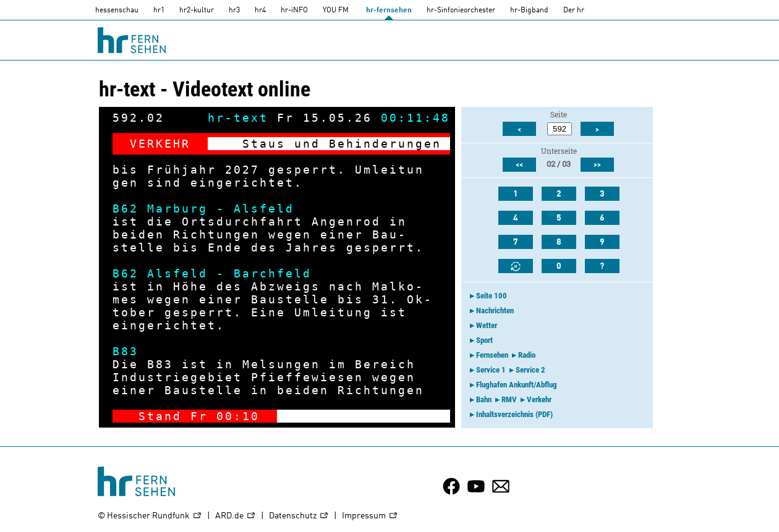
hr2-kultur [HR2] (197, 11)
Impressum (370, 516)
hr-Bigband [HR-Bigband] (529, 11)
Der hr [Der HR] (574, 11)
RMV (509, 399)
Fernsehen (492, 355)
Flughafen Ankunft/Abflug (517, 385)
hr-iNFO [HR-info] (294, 11)
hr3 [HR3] (234, 11)
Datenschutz (299, 516)
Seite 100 (492, 296)
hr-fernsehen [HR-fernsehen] (389, 11)
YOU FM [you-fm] (336, 11)
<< (519, 165)
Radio (527, 355)
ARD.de (236, 516)
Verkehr (539, 399)
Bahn (484, 399)
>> (597, 165)
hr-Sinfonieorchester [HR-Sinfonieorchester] (461, 11)
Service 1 (491, 370)
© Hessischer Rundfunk (150, 516)
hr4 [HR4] (260, 11)
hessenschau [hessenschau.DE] (117, 11)
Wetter (487, 325)
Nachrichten (495, 310)
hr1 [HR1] (159, 11)
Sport (484, 340)
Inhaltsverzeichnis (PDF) (514, 414)
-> (433, 416)
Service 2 (530, 370)
